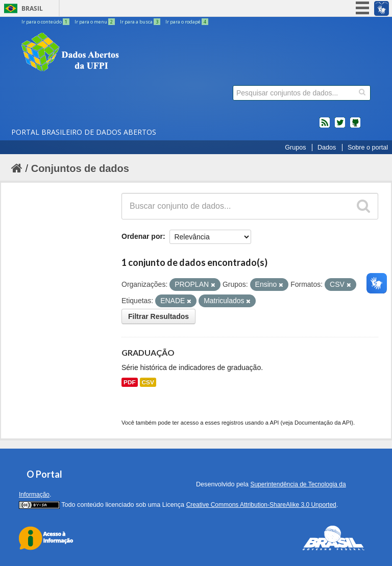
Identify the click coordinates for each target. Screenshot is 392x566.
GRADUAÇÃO (148, 352)
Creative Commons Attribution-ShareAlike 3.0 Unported (261, 505)
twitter (340, 127)
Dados (327, 147)
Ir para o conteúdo (46, 22)
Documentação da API (323, 423)
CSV (148, 382)
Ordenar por (142, 236)
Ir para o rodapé (187, 22)
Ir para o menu (95, 22)
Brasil (32, 8)
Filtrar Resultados (158, 316)
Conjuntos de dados (80, 168)
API (274, 423)
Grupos (295, 147)
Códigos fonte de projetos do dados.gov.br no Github (355, 127)
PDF (130, 382)
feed (325, 127)
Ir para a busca (141, 22)
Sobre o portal (368, 147)
